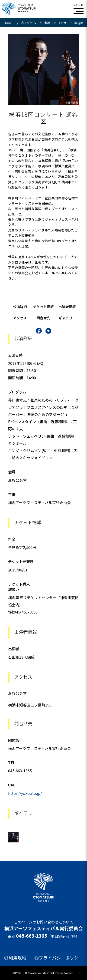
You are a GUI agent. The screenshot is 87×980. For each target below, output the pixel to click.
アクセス (20, 318)
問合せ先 (43, 318)
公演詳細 (20, 307)
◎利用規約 (15, 958)
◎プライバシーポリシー (59, 958)
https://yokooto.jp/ (25, 793)
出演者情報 (67, 307)
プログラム (28, 23)
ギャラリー (67, 318)
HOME (8, 23)
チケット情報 (43, 307)
